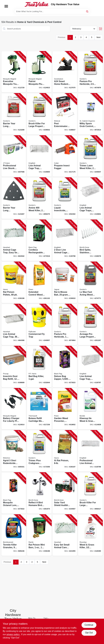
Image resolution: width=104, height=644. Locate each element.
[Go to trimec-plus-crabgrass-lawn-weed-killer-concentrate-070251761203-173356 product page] (39, 451)
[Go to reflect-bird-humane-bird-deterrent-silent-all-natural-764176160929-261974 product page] (39, 493)
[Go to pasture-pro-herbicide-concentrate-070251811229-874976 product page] (90, 72)
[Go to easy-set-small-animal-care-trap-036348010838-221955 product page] (65, 535)
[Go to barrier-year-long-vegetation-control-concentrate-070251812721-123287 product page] (14, 198)
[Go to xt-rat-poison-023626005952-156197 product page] (65, 451)
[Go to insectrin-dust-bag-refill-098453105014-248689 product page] (14, 367)
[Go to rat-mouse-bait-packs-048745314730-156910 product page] (65, 282)
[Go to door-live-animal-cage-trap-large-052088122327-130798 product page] (65, 240)
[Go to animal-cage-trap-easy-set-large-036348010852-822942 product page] (14, 240)
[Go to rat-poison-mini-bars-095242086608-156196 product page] (39, 535)
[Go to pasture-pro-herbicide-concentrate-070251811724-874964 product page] (65, 325)
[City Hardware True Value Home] (37, 4)
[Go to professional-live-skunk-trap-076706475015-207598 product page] (14, 156)
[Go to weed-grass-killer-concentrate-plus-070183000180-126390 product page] (90, 535)
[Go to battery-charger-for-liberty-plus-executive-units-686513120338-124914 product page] (14, 409)
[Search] (87, 11)
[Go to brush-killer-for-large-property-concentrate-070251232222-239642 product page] (39, 114)
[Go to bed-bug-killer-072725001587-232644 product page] (39, 367)
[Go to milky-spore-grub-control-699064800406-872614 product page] (90, 114)
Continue (89, 625)
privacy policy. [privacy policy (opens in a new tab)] (13, 634)
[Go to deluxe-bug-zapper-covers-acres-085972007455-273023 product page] (65, 367)
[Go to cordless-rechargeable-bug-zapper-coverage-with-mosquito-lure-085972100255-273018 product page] (39, 240)
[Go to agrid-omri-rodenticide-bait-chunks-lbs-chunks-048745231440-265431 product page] (14, 451)
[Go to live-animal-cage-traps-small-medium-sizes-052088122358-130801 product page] (90, 198)
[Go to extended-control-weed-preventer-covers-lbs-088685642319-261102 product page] (39, 282)
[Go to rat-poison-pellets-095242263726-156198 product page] (14, 282)
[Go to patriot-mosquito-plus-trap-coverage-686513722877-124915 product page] (39, 72)
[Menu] (6, 6)
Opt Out (89, 633)
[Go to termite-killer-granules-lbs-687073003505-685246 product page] (14, 535)
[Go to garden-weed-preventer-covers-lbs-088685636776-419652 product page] (65, 409)
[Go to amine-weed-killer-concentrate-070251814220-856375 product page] (39, 198)
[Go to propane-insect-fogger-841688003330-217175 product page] (65, 156)
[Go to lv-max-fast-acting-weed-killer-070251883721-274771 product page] (90, 282)
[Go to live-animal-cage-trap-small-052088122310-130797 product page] (90, 367)
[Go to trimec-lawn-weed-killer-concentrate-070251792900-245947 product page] (90, 156)
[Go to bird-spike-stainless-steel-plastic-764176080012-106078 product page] (90, 240)
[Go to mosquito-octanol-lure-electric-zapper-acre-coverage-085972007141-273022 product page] (14, 493)
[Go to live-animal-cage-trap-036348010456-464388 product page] (14, 325)
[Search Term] (52, 11)
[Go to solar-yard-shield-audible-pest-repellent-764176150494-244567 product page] (65, 493)
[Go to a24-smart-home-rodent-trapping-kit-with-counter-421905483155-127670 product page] (65, 72)
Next (99, 37)
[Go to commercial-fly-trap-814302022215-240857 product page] (39, 325)
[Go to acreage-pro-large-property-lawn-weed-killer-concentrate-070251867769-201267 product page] (90, 325)
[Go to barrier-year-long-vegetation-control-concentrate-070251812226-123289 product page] (14, 114)
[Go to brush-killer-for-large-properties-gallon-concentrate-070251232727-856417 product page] (90, 493)
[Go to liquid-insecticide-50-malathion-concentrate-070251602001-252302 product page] (65, 198)
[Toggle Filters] (101, 29)
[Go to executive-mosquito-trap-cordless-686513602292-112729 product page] (14, 72)
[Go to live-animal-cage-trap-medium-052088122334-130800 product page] (39, 156)
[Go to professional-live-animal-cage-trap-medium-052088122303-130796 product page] (90, 451)
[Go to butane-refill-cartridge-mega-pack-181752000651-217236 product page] (39, 409)
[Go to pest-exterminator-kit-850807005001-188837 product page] (65, 114)
